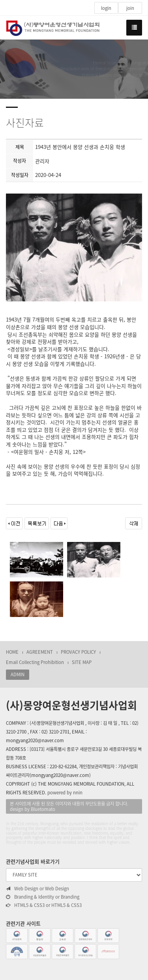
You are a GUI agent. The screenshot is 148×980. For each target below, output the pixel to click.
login (106, 8)
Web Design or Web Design (37, 889)
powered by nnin (65, 793)
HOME (12, 652)
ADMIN (18, 674)
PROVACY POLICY (78, 652)
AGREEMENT (40, 652)
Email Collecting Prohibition (35, 662)
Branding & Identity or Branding (43, 897)
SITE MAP (82, 662)
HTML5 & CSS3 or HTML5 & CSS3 (44, 905)
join (130, 8)
